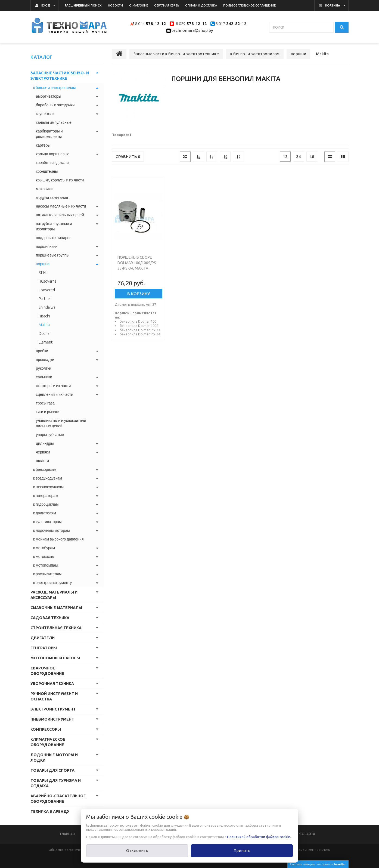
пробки (42, 351)
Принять (242, 850)
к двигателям (45, 513)
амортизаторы (49, 96)
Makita (44, 325)
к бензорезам (45, 469)
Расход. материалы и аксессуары (54, 595)
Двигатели (43, 638)
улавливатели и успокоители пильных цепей (61, 423)
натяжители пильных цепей (60, 215)
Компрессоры (46, 729)
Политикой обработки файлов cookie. (259, 837)
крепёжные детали (52, 163)
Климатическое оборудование (48, 742)
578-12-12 (156, 24)
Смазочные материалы (56, 608)
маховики (44, 189)
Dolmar (45, 333)
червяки (43, 452)
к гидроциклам (46, 504)
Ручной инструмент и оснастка (54, 696)
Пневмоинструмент (52, 719)
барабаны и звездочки (55, 105)
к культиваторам (47, 522)
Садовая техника (50, 618)
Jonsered (47, 290)
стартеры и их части (53, 386)
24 (299, 157)
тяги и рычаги (48, 412)
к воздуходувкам (48, 478)
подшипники (47, 246)
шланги (42, 461)
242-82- (233, 24)
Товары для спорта (52, 770)
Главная (67, 834)
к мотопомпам (45, 565)
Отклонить (137, 850)
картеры (43, 145)
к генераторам (46, 496)
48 (312, 157)
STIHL (43, 273)
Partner (45, 299)
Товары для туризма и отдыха (56, 783)
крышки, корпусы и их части (60, 180)
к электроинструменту (52, 583)
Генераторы (44, 648)
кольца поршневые (53, 154)
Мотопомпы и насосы (55, 658)
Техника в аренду (50, 811)
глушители (45, 114)
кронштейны (47, 171)
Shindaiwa (47, 307)
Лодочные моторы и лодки (54, 758)
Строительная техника (56, 628)
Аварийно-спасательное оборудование (58, 799)
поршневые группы (53, 255)
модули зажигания (52, 197)
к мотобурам (44, 548)
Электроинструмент (53, 709)
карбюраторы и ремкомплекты (49, 134)
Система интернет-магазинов (318, 864)
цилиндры (45, 443)
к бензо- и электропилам (54, 88)
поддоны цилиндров (54, 238)
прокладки (45, 360)
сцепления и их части (55, 394)
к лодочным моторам (52, 530)
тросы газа (45, 403)
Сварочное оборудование (47, 671)
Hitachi (44, 316)
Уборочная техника (52, 684)
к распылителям (47, 574)
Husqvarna (48, 281)
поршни (43, 264)
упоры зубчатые (50, 435)
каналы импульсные (54, 122)
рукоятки (44, 368)
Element (46, 342)
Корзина (333, 5)
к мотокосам (44, 557)
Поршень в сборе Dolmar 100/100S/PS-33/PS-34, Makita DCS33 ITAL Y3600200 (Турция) (137, 268)
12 (285, 157)
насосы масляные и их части (61, 206)
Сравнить (128, 157)
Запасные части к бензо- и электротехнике (60, 76)
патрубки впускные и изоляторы (54, 226)
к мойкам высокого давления (58, 539)
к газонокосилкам (48, 487)
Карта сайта (304, 834)
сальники (44, 377)
